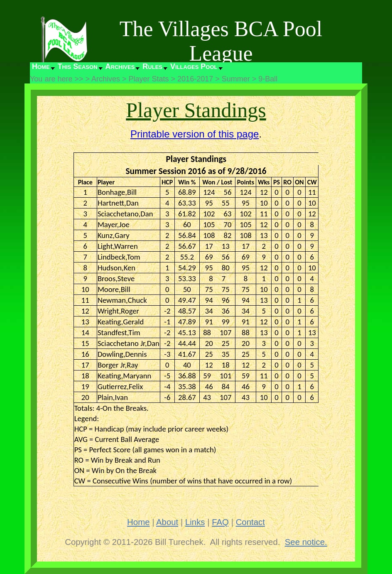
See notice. (306, 542)
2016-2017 (195, 79)
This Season (78, 66)
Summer (236, 79)
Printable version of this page (195, 134)
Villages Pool (194, 66)
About (167, 522)
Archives (120, 66)
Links (195, 522)
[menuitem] (43, 69)
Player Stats (149, 79)
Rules (152, 66)
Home (41, 66)
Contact (250, 522)
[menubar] (127, 69)
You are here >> (56, 79)
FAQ (220, 522)
